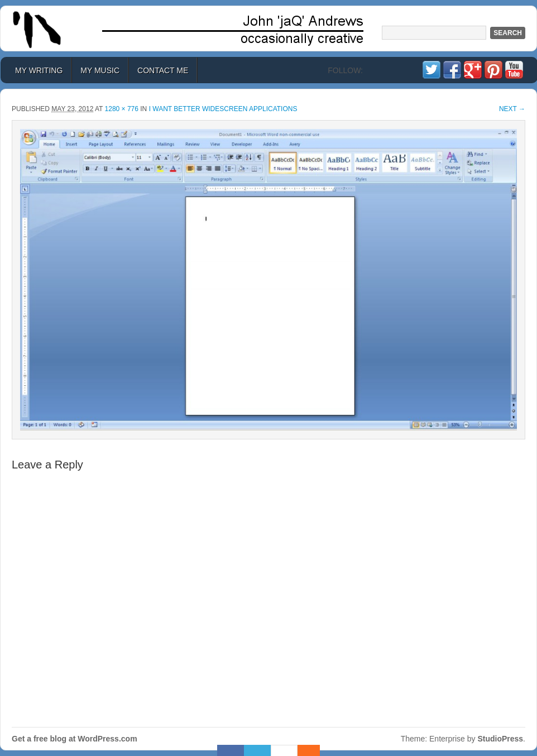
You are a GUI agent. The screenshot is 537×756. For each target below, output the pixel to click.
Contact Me (163, 70)
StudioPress (500, 739)
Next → (512, 109)
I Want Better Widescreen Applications (223, 109)
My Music (100, 70)
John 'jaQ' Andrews (268, 28)
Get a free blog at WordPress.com (75, 739)
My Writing (39, 70)
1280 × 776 (122, 109)
